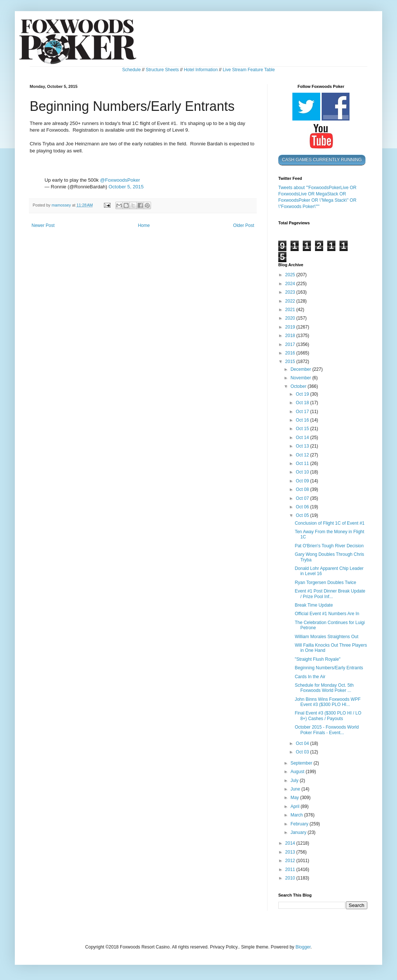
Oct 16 (303, 420)
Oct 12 (303, 455)
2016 (291, 353)
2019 (291, 327)
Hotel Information (201, 70)
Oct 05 (303, 515)
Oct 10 (303, 472)
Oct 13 (303, 446)
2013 (291, 852)
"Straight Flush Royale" (317, 659)
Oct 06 (303, 507)
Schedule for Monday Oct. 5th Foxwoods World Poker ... (324, 688)
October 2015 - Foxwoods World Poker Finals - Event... (327, 730)
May (295, 798)
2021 (291, 310)
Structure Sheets (162, 70)
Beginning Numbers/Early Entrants (329, 668)
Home (144, 225)
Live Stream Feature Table (249, 70)
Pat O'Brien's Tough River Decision (329, 546)
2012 (291, 861)
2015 (291, 362)
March (297, 815)
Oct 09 (303, 481)
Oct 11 (303, 463)
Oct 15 (303, 429)
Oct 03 (303, 752)
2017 (291, 344)
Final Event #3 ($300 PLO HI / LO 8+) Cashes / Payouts (328, 716)
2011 (291, 870)
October (299, 386)
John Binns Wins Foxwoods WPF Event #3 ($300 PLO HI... (327, 702)
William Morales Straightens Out (326, 637)
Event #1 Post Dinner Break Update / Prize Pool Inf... (330, 594)
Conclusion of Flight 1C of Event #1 (329, 523)
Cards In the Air (310, 677)
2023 (291, 292)
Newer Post (43, 225)
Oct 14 (303, 438)
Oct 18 (303, 403)
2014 (291, 843)
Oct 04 (303, 743)
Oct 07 (303, 498)
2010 (291, 878)
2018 (291, 336)
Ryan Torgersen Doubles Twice (325, 583)
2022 (291, 301)
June (296, 789)
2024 (291, 284)
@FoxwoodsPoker (120, 180)
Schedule (131, 70)
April (296, 806)
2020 (291, 318)
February (300, 824)
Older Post (244, 225)
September (302, 763)
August (298, 772)
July (295, 781)
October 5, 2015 (126, 187)
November (301, 378)
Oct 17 (303, 412)
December (301, 369)
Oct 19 (303, 394)
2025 (291, 275)
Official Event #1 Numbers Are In (327, 614)
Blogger (303, 947)
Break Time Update (314, 605)
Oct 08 (303, 489)
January (299, 832)
